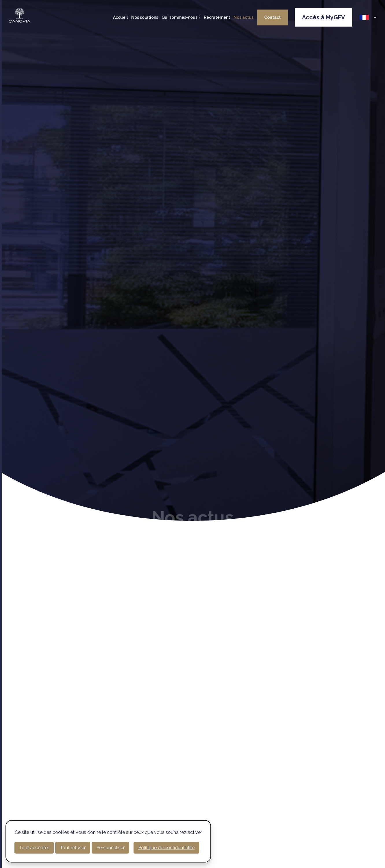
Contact (272, 17)
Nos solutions (145, 17)
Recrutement (217, 17)
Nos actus (244, 17)
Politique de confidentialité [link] (166, 848)
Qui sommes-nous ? (181, 17)
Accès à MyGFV (324, 17)
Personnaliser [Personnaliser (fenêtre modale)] (110, 848)
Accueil (120, 17)
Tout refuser (73, 848)
